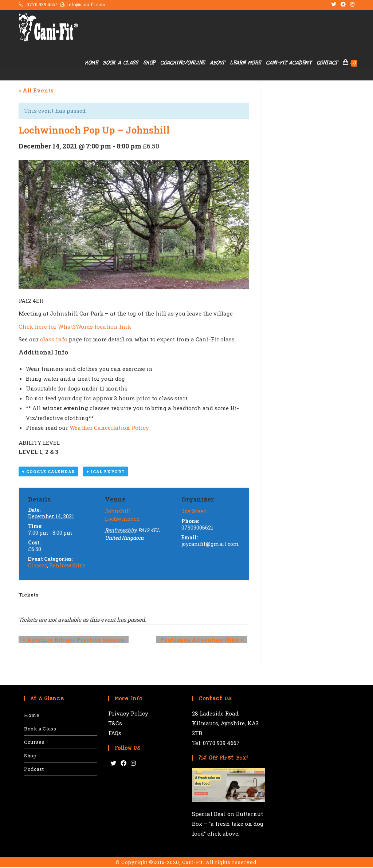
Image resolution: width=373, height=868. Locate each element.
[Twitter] (113, 764)
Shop (30, 757)
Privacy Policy (128, 714)
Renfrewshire (67, 566)
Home (32, 716)
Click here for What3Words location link (75, 326)
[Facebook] (123, 764)
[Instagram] (133, 764)
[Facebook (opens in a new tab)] (343, 5)
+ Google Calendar (48, 473)
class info (54, 339)
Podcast (34, 770)
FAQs (115, 734)
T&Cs (115, 724)
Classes (38, 566)
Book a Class (40, 730)
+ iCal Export (106, 473)
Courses (34, 743)
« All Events (36, 90)
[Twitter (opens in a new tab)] (334, 5)
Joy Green (194, 512)
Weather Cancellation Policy (109, 428)
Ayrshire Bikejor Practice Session (69, 641)
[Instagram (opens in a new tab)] (351, 5)
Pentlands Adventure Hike (206, 641)
